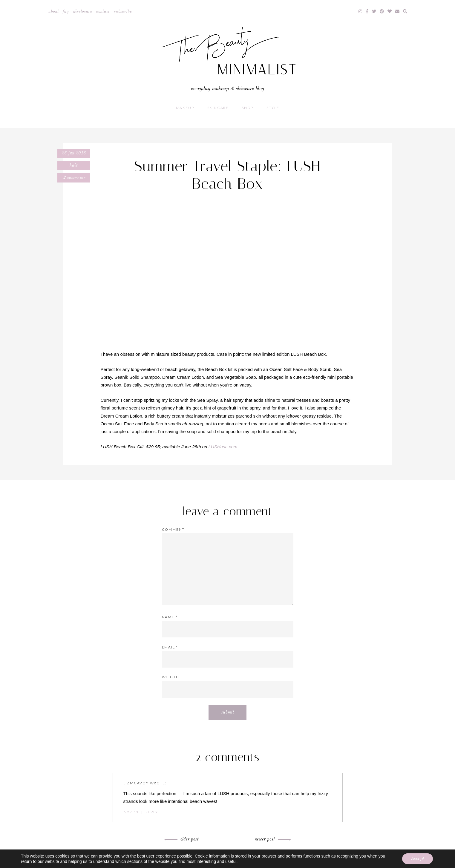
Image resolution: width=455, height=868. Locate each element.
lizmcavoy (136, 783)
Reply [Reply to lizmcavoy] (152, 812)
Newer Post (272, 839)
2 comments (74, 178)
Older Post (182, 839)
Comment (173, 529)
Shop (248, 108)
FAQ (66, 12)
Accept (418, 859)
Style (273, 108)
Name (170, 617)
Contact (103, 12)
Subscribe (123, 12)
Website (171, 677)
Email (170, 647)
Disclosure (83, 12)
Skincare (218, 108)
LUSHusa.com (223, 447)
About (54, 12)
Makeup (185, 108)
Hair (74, 165)
